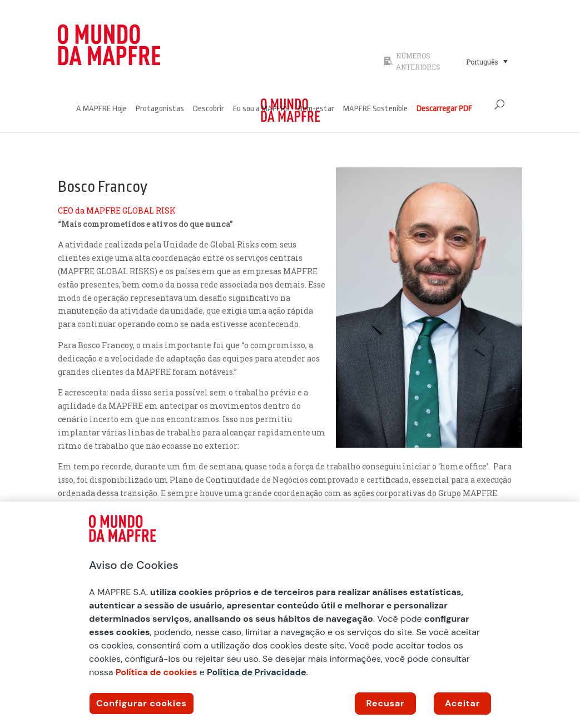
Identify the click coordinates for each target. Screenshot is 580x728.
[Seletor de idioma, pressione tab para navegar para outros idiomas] (487, 61)
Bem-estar (316, 109)
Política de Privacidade (257, 672)
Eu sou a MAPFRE (261, 109)
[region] (290, 615)
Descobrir (209, 109)
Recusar (386, 703)
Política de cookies (157, 672)
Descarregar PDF (444, 109)
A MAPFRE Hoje (101, 109)
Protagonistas (160, 109)
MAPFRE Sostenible (375, 109)
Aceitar (462, 703)
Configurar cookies (142, 703)
